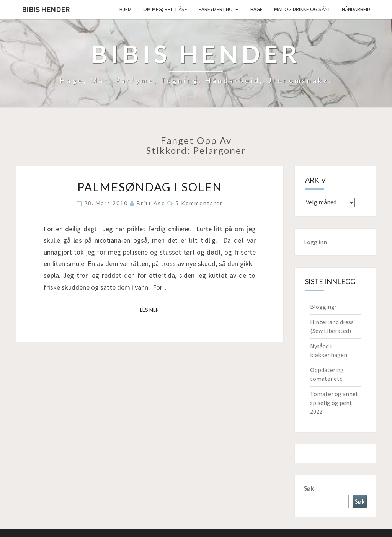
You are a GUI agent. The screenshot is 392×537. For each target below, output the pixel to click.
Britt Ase (151, 203)
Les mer (152, 309)
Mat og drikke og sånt (302, 9)
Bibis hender (46, 9)
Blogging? (323, 307)
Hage (256, 9)
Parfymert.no (216, 9)
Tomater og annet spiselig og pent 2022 (334, 403)
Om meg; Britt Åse (165, 9)
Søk (309, 488)
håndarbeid (356, 9)
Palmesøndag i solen (150, 187)
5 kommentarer (199, 203)
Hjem (126, 9)
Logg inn (315, 242)
